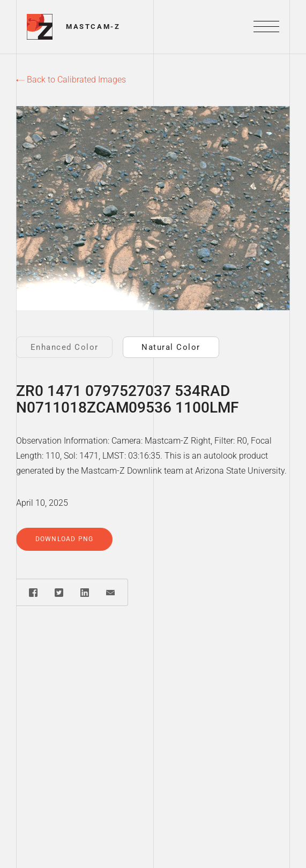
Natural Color (171, 347)
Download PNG (64, 539)
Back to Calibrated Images (71, 80)
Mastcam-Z (93, 27)
